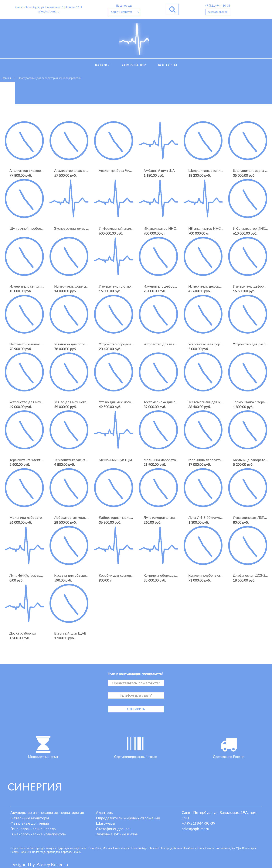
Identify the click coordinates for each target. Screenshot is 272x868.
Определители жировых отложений (128, 818)
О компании (134, 65)
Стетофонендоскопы (114, 829)
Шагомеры (105, 823)
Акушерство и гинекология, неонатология (47, 813)
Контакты (168, 65)
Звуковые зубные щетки (117, 834)
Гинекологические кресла (33, 829)
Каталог (103, 65)
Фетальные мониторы (30, 818)
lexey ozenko (52, 865)
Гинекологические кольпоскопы (38, 834)
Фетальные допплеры (30, 823)
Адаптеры (105, 813)
